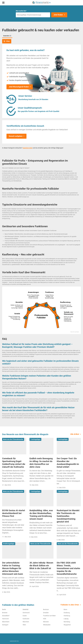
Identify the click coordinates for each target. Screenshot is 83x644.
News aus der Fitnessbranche (13, 439)
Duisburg (67, 613)
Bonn (65, 609)
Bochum (46, 609)
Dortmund (26, 613)
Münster (46, 622)
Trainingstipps (35, 439)
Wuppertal (67, 625)
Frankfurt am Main (49, 616)
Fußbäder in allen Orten (70, 605)
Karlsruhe (26, 619)
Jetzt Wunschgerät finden (19, 87)
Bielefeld (26, 609)
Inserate (7, 36)
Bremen (5, 613)
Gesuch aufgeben (16, 136)
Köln (45, 619)
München (26, 622)
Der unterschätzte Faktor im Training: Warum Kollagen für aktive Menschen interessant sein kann (13, 568)
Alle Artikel (75, 434)
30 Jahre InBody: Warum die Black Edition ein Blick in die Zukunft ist (41, 566)
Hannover (5, 619)
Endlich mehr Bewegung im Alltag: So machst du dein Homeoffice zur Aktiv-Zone (41, 463)
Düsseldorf (6, 616)
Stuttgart (5, 625)
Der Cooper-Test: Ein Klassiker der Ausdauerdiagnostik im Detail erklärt (68, 463)
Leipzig (66, 619)
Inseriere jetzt (28, 148)
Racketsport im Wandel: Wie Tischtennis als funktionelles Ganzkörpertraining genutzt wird (68, 516)
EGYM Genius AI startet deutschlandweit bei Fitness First (14, 513)
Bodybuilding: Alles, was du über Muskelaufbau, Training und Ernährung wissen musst (41, 515)
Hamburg (67, 616)
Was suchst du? (21, 11)
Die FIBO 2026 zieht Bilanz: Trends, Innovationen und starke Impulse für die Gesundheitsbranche (68, 568)
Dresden (46, 613)
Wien (24, 625)
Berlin (4, 609)
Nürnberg (67, 622)
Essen (25, 616)
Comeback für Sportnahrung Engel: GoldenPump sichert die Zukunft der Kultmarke (14, 463)
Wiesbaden (47, 625)
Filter (7, 41)
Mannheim (6, 622)
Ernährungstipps (9, 544)
